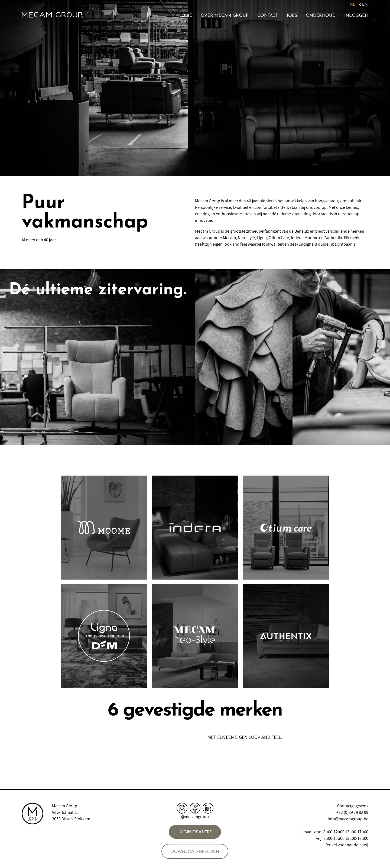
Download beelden (195, 851)
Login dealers (195, 832)
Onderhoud (321, 16)
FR (359, 5)
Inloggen (356, 16)
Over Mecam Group (225, 16)
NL (352, 5)
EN (365, 5)
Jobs (292, 16)
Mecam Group (65, 806)
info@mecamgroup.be (348, 819)
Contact (268, 16)
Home (185, 16)
